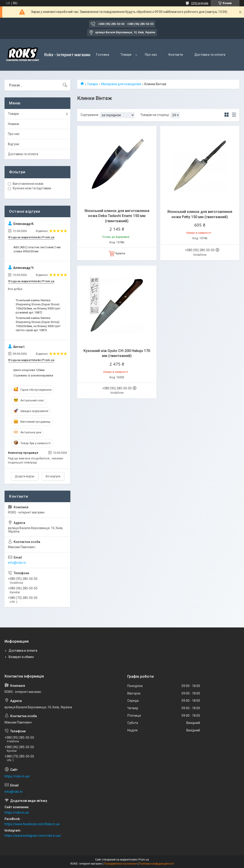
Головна (103, 55)
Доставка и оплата (23, 651)
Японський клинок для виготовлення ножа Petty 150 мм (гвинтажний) (200, 214)
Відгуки (14, 144)
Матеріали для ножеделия (121, 84)
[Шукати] (65, 85)
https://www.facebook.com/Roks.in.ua (32, 824)
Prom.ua (144, 860)
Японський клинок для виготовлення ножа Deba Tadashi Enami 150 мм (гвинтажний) (117, 216)
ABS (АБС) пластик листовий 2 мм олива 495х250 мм (37, 249)
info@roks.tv (17, 563)
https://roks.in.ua (17, 813)
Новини (14, 124)
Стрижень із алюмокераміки (33, 375)
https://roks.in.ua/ (17, 776)
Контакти (176, 55)
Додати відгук (25, 476)
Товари (126, 55)
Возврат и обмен (21, 657)
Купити (120, 253)
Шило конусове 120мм (29, 370)
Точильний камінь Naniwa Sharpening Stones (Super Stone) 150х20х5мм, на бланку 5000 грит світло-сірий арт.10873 (38, 324)
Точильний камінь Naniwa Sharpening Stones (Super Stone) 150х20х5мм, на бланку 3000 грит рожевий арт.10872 (38, 306)
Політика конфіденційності (157, 864)
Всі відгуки (53, 476)
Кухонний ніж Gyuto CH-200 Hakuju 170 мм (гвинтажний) (117, 353)
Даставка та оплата (210, 55)
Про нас (151, 55)
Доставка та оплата (23, 154)
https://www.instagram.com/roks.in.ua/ (33, 836)
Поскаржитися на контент (120, 864)
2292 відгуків (200, 3)
